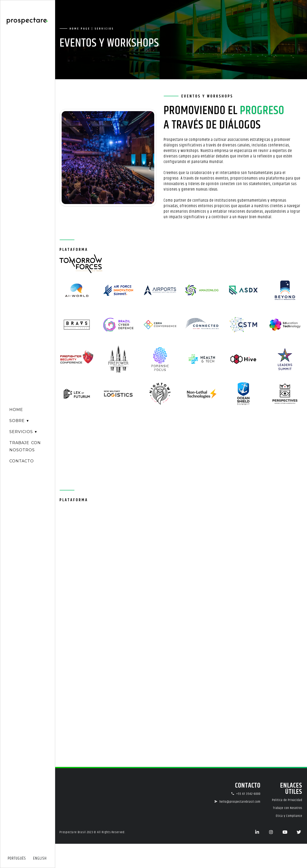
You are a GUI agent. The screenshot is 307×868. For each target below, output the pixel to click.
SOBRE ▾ (19, 421)
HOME (16, 410)
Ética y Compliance (289, 816)
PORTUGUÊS (17, 859)
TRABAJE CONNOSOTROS (25, 446)
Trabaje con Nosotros (288, 808)
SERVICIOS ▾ (23, 432)
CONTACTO (22, 461)
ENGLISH (40, 859)
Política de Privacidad (287, 800)
